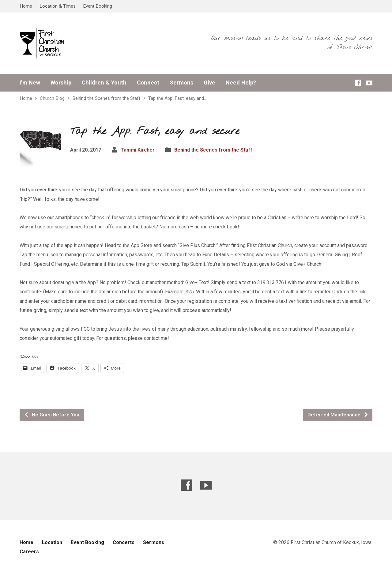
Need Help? (241, 83)
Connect (148, 83)
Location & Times (58, 6)
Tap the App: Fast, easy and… (177, 98)
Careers (29, 552)
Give (209, 83)
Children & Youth (104, 83)
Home (26, 6)
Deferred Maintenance (338, 415)
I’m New (30, 83)
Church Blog (52, 98)
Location (52, 542)
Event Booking (98, 6)
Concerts (124, 542)
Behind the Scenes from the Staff (106, 98)
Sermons (181, 83)
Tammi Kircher (138, 150)
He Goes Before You (52, 415)
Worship (61, 83)
